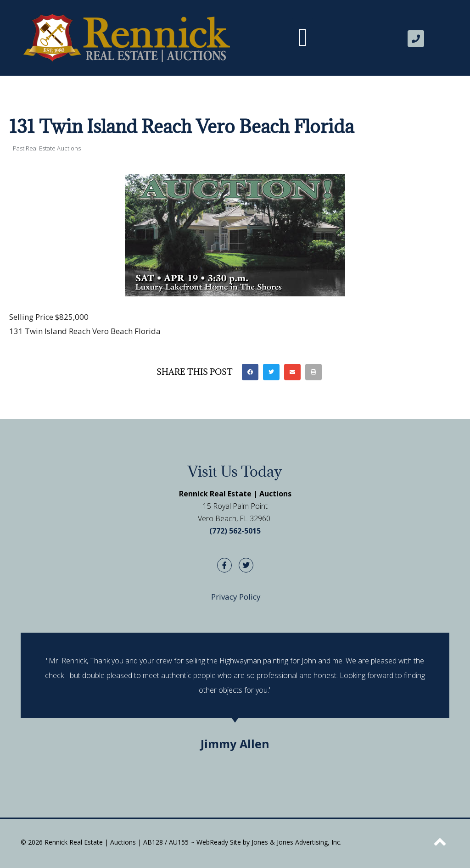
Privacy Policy (236, 597)
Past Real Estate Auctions (47, 148)
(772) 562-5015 (235, 531)
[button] (303, 37)
